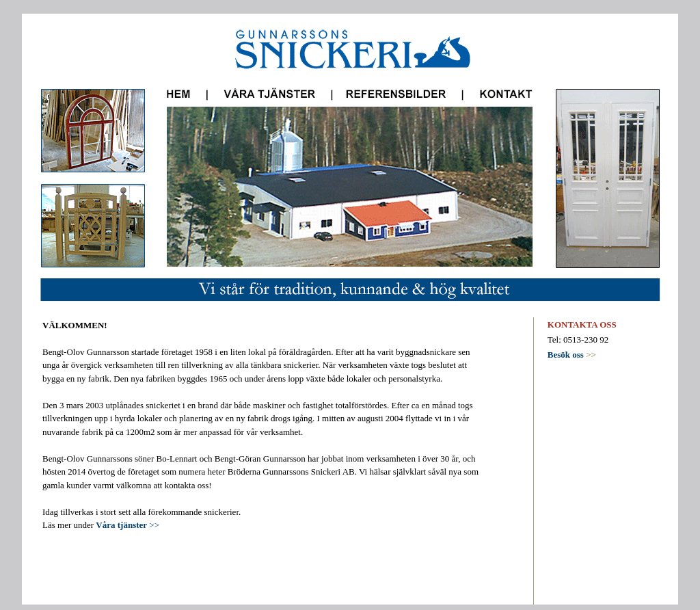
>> (572, 355)
